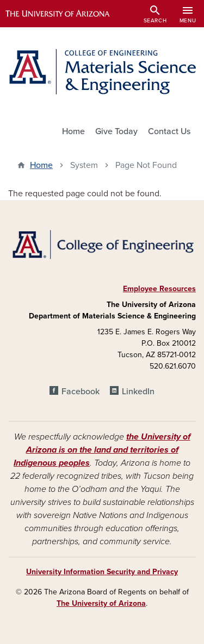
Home (73, 131)
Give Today (116, 131)
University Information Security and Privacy (102, 572)
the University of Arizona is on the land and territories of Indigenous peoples (102, 450)
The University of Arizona (101, 603)
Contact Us (169, 131)
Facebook (81, 392)
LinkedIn (138, 392)
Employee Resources (159, 289)
